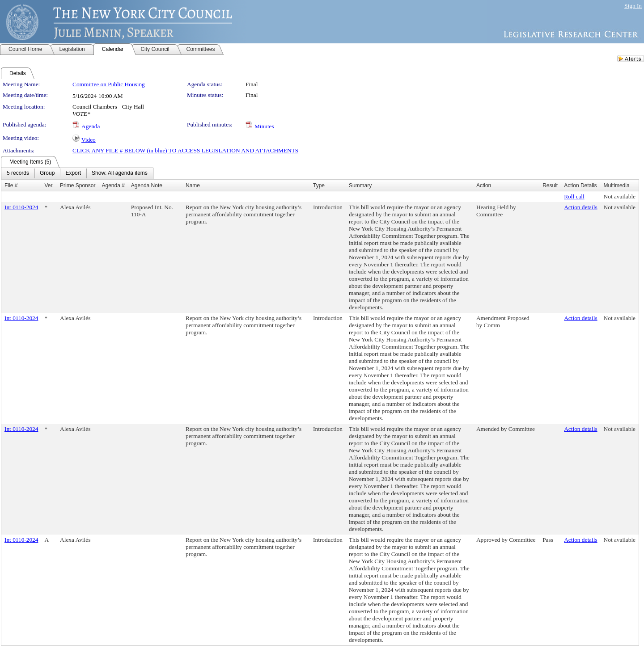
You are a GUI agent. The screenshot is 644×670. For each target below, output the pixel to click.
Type (319, 185)
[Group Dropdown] (47, 173)
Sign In (633, 6)
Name (193, 185)
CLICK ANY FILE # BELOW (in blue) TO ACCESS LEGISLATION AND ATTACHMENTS (185, 150)
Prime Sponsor (78, 185)
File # (11, 185)
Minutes (264, 126)
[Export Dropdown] (73, 173)
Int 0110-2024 (21, 207)
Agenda (91, 126)
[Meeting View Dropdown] (120, 173)
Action (484, 185)
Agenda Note (147, 185)
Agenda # (113, 185)
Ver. (49, 185)
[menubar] (77, 173)
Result (550, 185)
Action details (580, 207)
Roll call (574, 196)
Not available (620, 196)
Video (89, 140)
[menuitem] (18, 173)
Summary (360, 185)
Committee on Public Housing (109, 84)
